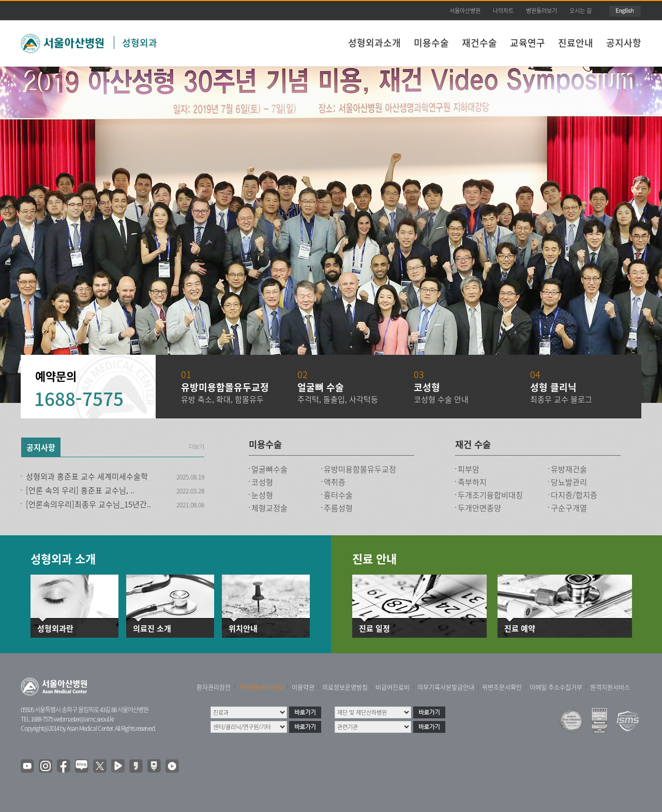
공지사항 (624, 43)
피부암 (469, 469)
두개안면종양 (479, 508)
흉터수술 (338, 495)
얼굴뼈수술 (269, 469)
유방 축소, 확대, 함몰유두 (222, 399)
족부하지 (472, 482)
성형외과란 (55, 629)
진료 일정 (374, 629)
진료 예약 (520, 629)
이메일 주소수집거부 (556, 687)
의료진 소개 (152, 629)
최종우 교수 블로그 (561, 399)
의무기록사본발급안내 (446, 687)
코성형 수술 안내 (441, 399)
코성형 (262, 482)
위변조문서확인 (502, 687)
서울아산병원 (465, 11)
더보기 (197, 447)
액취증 (335, 482)
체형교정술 (269, 508)
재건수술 (479, 43)
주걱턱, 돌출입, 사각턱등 (338, 399)
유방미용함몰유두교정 (360, 469)
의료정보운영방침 (345, 687)
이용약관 (303, 687)
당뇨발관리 (569, 482)
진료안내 (576, 43)
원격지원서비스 (610, 687)
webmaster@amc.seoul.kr (84, 719)
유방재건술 (569, 469)
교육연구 (528, 43)
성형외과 (140, 43)
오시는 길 (581, 11)
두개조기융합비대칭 (490, 495)
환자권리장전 (214, 687)
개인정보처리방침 (261, 687)
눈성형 (262, 495)
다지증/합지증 (574, 495)
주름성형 (338, 508)
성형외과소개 (374, 43)
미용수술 (431, 43)
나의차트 (503, 11)
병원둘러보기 (541, 11)
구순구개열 (569, 508)
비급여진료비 (393, 687)
